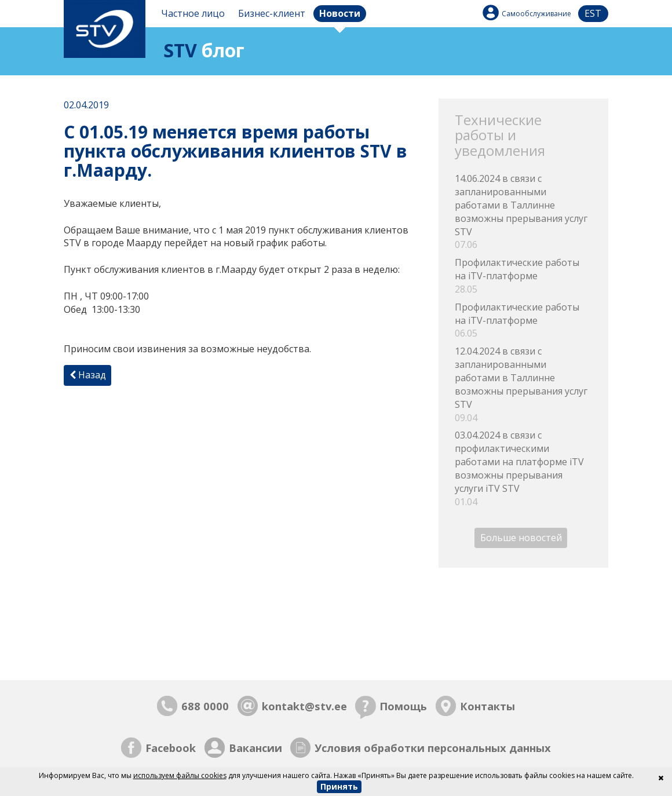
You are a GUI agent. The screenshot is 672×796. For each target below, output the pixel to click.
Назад (88, 375)
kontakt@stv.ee (304, 706)
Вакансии (255, 748)
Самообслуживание (536, 14)
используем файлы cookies (180, 775)
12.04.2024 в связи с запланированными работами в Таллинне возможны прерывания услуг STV (523, 384)
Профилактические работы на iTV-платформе (523, 276)
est (593, 13)
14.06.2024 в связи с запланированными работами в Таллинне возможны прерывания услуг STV (523, 212)
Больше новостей (521, 538)
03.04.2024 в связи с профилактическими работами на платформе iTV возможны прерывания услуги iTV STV (523, 468)
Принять (339, 786)
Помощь (403, 706)
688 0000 (205, 706)
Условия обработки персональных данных (433, 748)
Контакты (487, 706)
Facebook (171, 748)
